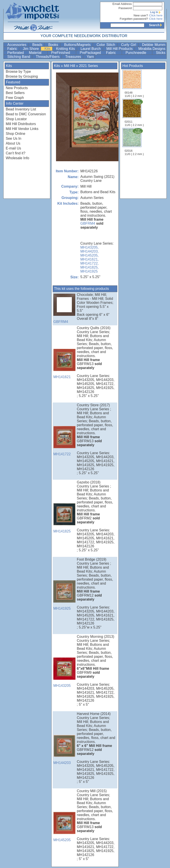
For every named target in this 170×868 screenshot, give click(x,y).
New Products (17, 88)
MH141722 (64, 441)
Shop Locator (16, 119)
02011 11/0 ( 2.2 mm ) (135, 113)
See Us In (14, 138)
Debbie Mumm (154, 45)
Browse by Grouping (22, 76)
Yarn (90, 57)
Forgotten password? (134, 19)
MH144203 (64, 750)
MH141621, (90, 259)
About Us (13, 143)
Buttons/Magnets (78, 45)
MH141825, (90, 267)
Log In (156, 12)
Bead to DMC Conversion (26, 114)
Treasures (74, 57)
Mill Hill (69, 66)
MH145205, (90, 255)
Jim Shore (31, 49)
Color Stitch (106, 45)
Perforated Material (27, 53)
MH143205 (64, 673)
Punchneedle (138, 53)
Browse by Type (18, 72)
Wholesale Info (17, 158)
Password (125, 8)
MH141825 (64, 518)
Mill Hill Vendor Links (22, 129)
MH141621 (64, 364)
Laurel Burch (91, 49)
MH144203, (90, 251)
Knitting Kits (66, 49)
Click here (156, 15)
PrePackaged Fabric (100, 53)
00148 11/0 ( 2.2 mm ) (134, 84)
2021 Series (88, 66)
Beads (38, 45)
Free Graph (15, 98)
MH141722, (90, 263)
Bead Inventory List (21, 109)
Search (156, 25)
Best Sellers (15, 93)
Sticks (161, 53)
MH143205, (90, 247)
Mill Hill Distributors (21, 124)
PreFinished (63, 53)
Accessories (17, 45)
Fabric (13, 49)
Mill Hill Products (120, 49)
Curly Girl (129, 45)
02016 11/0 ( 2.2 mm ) (135, 142)
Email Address (122, 4)
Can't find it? (15, 153)
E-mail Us (13, 148)
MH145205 (64, 827)
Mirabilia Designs (152, 49)
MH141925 (89, 271)
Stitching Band (19, 57)
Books (54, 45)
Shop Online (15, 134)
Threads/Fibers (48, 57)
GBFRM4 (88, 223)
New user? (141, 15)
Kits (48, 49)
